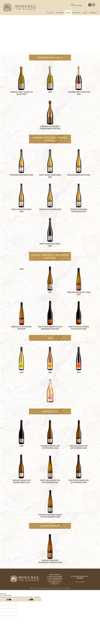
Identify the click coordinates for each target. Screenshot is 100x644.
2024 (21, 269)
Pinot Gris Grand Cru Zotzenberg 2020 (50, 481)
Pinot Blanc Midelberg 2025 (50, 176)
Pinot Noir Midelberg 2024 (50, 245)
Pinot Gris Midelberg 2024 (21, 210)
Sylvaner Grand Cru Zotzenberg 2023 (50, 447)
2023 (50, 92)
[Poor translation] (31, 600)
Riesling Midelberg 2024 (79, 175)
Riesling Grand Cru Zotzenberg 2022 (79, 447)
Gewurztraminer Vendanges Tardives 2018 (50, 561)
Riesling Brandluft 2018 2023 (79, 293)
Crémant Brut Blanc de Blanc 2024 (21, 93)
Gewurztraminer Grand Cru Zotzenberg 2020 (50, 516)
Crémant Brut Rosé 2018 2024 (79, 93)
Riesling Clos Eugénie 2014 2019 (21, 328)
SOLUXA (80, 578)
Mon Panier (78, 5)
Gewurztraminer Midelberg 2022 (79, 210)
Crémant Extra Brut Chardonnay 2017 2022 (50, 127)
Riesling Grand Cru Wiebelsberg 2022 (21, 481)
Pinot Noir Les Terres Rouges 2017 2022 (79, 328)
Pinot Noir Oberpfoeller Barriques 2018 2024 (50, 328)
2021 (50, 292)
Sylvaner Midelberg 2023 (21, 175)
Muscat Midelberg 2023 (50, 209)
